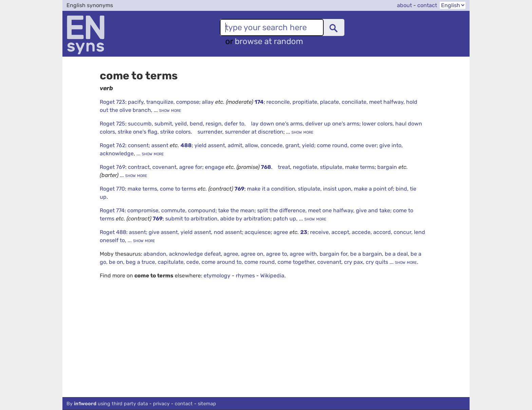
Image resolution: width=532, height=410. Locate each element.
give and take (373, 210)
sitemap (207, 404)
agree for (191, 167)
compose (188, 102)
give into (390, 145)
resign (214, 124)
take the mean (236, 210)
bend (196, 124)
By (107, 404)
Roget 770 (112, 189)
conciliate (354, 102)
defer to (234, 124)
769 (239, 189)
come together (296, 262)
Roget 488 (113, 232)
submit (163, 124)
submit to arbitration (191, 219)
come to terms (179, 189)
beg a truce (140, 262)
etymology (217, 276)
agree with (303, 254)
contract (139, 167)
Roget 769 (112, 167)
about (404, 5)
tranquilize (160, 102)
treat (284, 167)
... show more (167, 110)
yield (308, 145)
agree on (252, 254)
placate (329, 102)
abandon (155, 254)
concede (272, 145)
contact (427, 5)
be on (116, 262)
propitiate (305, 102)
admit (235, 145)
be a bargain (366, 254)
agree (281, 232)
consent (138, 145)
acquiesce (258, 232)
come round (332, 145)
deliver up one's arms (332, 124)
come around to (222, 262)
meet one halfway (331, 210)
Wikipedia (272, 276)
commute (173, 210)
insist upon (337, 189)
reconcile (278, 102)
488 (186, 145)
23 (304, 232)
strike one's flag (138, 132)
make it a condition (271, 189)
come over (363, 145)
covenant (164, 167)
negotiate (305, 167)
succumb (140, 124)
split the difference (281, 210)
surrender (210, 132)
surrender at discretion (254, 132)
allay (208, 102)
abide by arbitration (245, 219)
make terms (360, 167)
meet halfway (386, 102)
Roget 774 (112, 210)
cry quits (377, 262)
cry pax (354, 262)
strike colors (175, 132)
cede (193, 262)
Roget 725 (112, 124)
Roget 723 (112, 102)
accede (361, 232)
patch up (285, 219)
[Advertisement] (263, 346)
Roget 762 (112, 145)
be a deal (396, 254)
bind (401, 189)
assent (160, 145)
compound (202, 210)
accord (382, 232)
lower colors (377, 124)
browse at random (269, 41)
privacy (161, 404)
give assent (163, 232)
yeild (181, 124)
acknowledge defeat (195, 254)
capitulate (171, 262)
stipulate (331, 167)
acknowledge (117, 153)
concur (402, 232)
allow (251, 145)
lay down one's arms (277, 124)
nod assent (228, 232)
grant (292, 145)
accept (340, 232)
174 (259, 102)
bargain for (334, 254)
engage (215, 167)
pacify (136, 102)
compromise (143, 210)
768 (266, 167)
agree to (277, 254)
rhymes (245, 276)
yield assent (210, 145)
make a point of (373, 189)
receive (319, 232)
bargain (388, 167)
